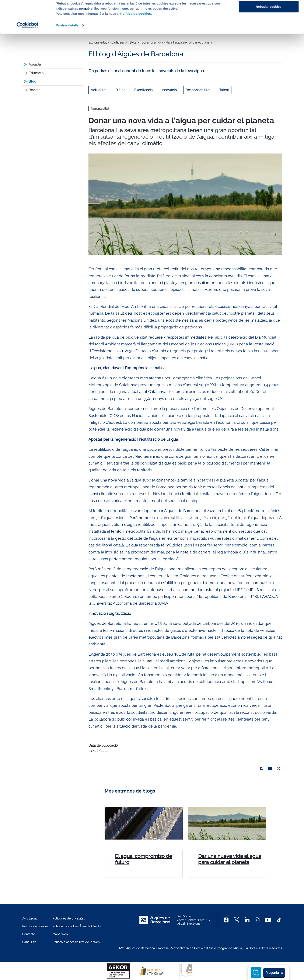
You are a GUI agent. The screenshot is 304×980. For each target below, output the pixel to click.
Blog (32, 81)
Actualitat (99, 90)
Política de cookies (35, 926)
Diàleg (120, 90)
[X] (279, 769)
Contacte (29, 934)
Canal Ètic (29, 942)
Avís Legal (29, 918)
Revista (35, 90)
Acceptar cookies (269, 11)
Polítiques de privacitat (69, 918)
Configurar (269, 25)
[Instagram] (257, 920)
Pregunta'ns (274, 973)
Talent (224, 90)
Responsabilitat (198, 90)
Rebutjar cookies (269, 39)
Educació (36, 73)
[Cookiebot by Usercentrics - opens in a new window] (27, 58)
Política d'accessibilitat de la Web (76, 942)
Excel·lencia (144, 90)
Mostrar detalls (67, 58)
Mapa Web (60, 934)
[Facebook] (226, 920)
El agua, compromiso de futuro (144, 859)
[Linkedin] (247, 920)
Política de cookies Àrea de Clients (77, 926)
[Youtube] (268, 920)
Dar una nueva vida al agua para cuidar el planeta (230, 859)
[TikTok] (279, 920)
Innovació (169, 90)
